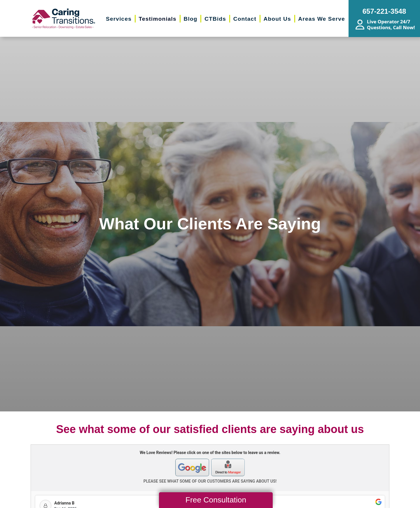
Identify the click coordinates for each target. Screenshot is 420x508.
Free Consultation (216, 500)
